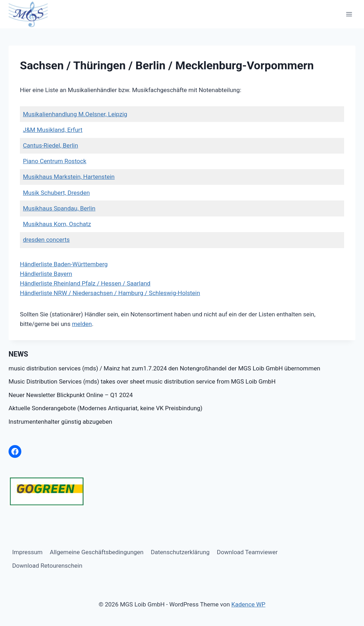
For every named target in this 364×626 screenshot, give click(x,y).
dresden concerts (47, 240)
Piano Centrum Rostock (55, 161)
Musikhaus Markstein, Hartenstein (69, 177)
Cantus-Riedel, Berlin (51, 145)
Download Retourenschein (47, 566)
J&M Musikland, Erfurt (53, 130)
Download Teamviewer (247, 552)
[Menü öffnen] (349, 14)
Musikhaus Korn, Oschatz (57, 224)
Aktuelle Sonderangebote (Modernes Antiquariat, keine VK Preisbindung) (105, 408)
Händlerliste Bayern (46, 274)
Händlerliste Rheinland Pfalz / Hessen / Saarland (85, 283)
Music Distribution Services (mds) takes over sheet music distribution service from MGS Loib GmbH (142, 381)
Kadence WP (248, 604)
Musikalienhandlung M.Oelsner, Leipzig (75, 114)
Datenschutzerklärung (180, 552)
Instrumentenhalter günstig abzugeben (60, 422)
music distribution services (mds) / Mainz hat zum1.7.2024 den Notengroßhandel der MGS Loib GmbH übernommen (164, 368)
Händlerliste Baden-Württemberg (64, 264)
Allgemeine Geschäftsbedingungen (97, 552)
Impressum (27, 552)
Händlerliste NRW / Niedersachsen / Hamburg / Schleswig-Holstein (110, 293)
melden (82, 324)
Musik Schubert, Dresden (57, 193)
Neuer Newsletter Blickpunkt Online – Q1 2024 (71, 395)
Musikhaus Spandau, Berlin (59, 208)
